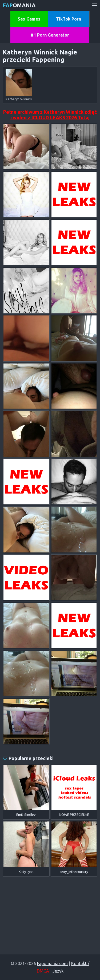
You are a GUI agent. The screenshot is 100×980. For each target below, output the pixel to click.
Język (58, 971)
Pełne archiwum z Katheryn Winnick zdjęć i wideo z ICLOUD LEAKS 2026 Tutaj (50, 115)
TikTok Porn (69, 19)
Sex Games (29, 19)
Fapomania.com (52, 963)
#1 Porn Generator (50, 35)
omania (19, 5)
